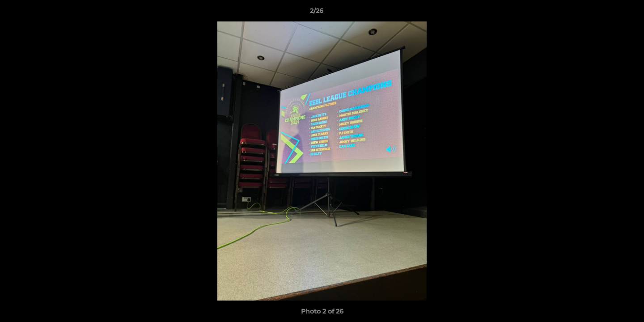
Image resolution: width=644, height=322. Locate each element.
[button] (606, 13)
